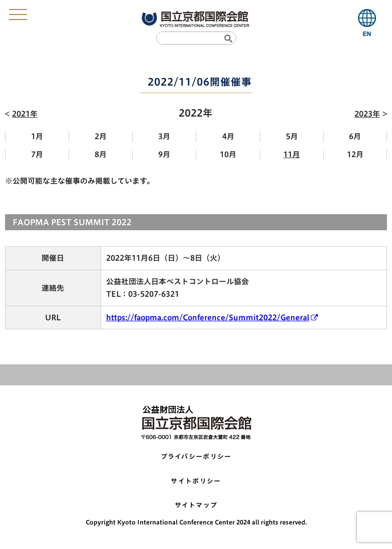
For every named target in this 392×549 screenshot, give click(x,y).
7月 (37, 154)
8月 (101, 154)
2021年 (25, 114)
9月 (164, 154)
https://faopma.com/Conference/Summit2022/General (208, 318)
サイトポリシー (196, 481)
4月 (228, 136)
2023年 (367, 114)
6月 (355, 136)
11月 (292, 154)
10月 (228, 154)
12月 (355, 154)
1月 (37, 136)
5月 (292, 136)
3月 (164, 136)
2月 (101, 136)
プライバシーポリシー (196, 457)
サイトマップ (196, 505)
